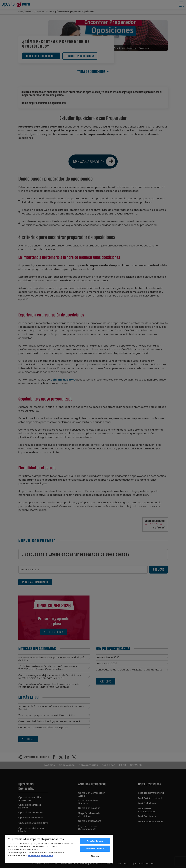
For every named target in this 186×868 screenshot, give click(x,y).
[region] (59, 849)
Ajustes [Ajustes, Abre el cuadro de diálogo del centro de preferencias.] (95, 856)
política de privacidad (40, 856)
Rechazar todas (95, 849)
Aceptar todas (95, 841)
